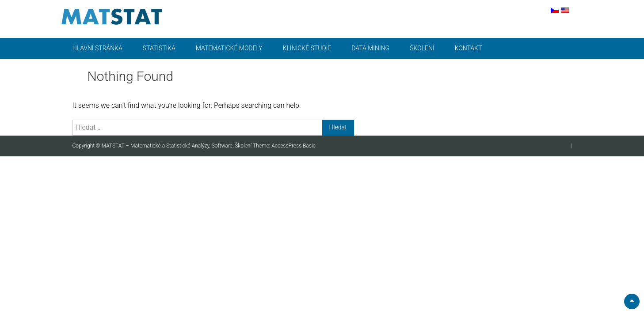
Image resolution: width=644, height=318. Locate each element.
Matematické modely (229, 48)
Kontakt (469, 48)
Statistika (159, 48)
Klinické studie (307, 48)
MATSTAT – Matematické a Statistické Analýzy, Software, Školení (177, 146)
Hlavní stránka (97, 48)
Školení (422, 48)
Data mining (370, 48)
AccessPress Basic (293, 146)
